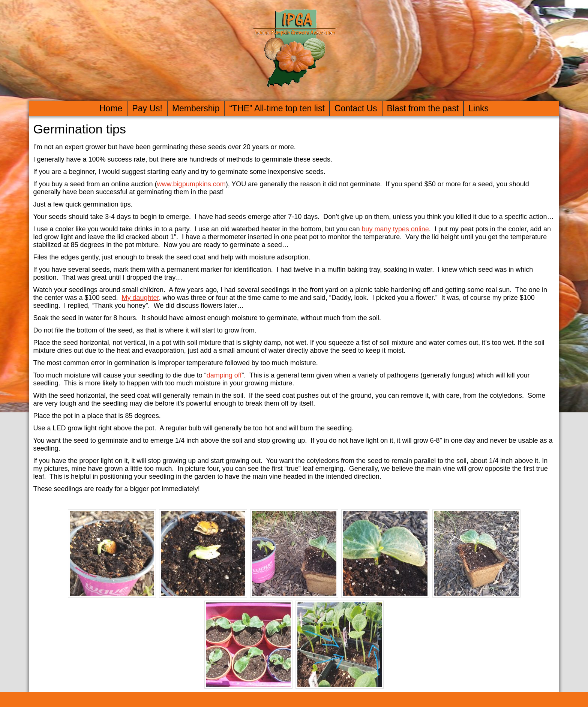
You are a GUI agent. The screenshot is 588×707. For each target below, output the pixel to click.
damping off (224, 375)
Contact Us (356, 108)
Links (478, 108)
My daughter (140, 298)
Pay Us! (147, 108)
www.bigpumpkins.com (191, 184)
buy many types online (395, 229)
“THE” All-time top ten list (277, 108)
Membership (196, 108)
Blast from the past (423, 108)
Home (111, 108)
